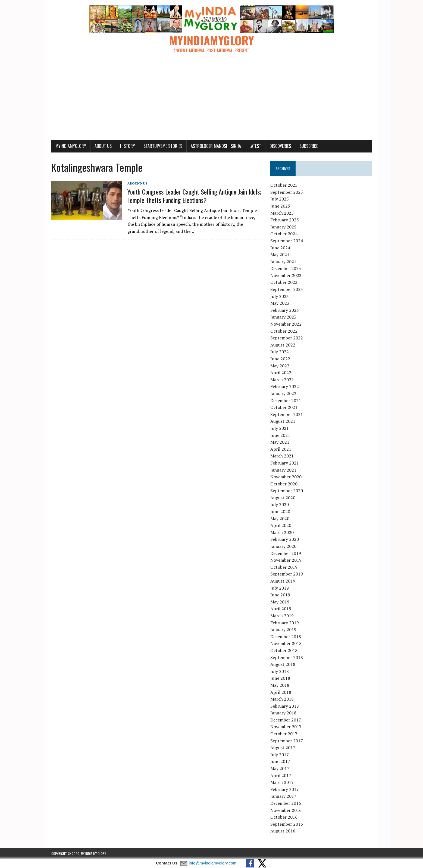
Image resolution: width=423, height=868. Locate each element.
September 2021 (287, 414)
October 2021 (284, 407)
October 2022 (284, 331)
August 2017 (283, 748)
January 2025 (283, 227)
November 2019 (286, 560)
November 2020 (286, 477)
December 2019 (286, 553)
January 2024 (283, 262)
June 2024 (280, 248)
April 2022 (281, 373)
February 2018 (285, 706)
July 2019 (280, 588)
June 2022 (280, 359)
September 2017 (287, 741)
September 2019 (287, 574)
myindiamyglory (71, 146)
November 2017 (286, 727)
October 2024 (284, 234)
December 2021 (286, 400)
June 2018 (280, 678)
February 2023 (285, 310)
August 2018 (283, 664)
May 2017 (280, 768)
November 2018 (286, 643)
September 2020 (287, 491)
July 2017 (280, 755)
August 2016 (283, 831)
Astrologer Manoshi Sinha (216, 146)
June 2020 (280, 511)
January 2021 (283, 470)
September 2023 (287, 289)
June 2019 (280, 595)
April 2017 (281, 775)
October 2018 (284, 650)
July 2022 (280, 352)
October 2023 (284, 282)
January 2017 (283, 796)
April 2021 (281, 449)
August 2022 (283, 345)
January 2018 (283, 713)
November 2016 (286, 810)
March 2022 (282, 380)
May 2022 (280, 366)
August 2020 (283, 498)
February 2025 (285, 220)
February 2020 (285, 539)
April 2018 (281, 692)
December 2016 (286, 803)
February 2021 (285, 463)
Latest (255, 146)
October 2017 (284, 734)
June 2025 (280, 206)
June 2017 (280, 761)
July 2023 (280, 296)
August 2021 (283, 421)
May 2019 (280, 602)
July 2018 (280, 671)
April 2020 (281, 525)
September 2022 (287, 338)
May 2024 (280, 255)
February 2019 (285, 623)
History (128, 146)
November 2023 (286, 275)
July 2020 (280, 504)
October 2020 (284, 484)
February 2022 (285, 386)
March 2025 (282, 213)
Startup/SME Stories (163, 146)
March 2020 (282, 532)
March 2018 (282, 699)
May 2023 (280, 303)
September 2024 (287, 241)
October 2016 (284, 817)
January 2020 (283, 546)
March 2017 (282, 782)
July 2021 (280, 428)
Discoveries (280, 146)
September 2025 (287, 192)
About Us (103, 146)
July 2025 (280, 199)
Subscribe (309, 146)
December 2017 (286, 720)
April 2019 (281, 609)
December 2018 (286, 637)
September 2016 (287, 824)
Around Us (137, 183)
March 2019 (282, 616)
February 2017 (285, 789)
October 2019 (284, 567)
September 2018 (287, 657)
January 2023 (283, 317)
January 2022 (283, 393)
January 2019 (283, 629)
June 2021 (280, 435)
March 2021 (282, 456)
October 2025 (284, 185)
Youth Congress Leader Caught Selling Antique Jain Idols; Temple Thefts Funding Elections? (194, 196)
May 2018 (280, 685)
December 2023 (286, 268)
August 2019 (283, 581)
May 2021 (280, 442)
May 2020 (280, 519)
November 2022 (286, 324)
